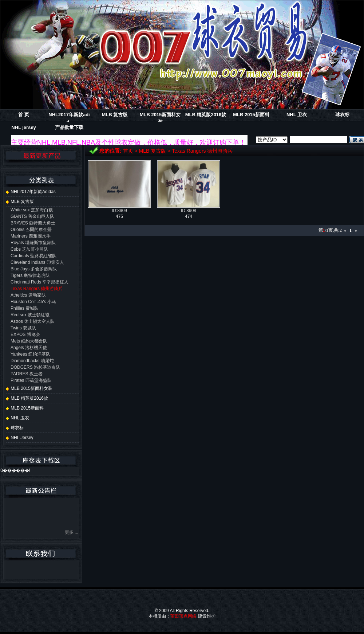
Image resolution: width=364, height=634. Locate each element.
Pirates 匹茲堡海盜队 (31, 380)
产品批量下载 (69, 127)
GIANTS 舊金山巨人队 (32, 216)
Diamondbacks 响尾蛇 (32, 361)
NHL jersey (24, 127)
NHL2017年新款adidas (31, 192)
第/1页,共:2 (330, 230)
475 (119, 216)
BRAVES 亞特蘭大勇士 (33, 223)
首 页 (24, 115)
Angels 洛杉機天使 (29, 348)
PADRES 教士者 (27, 374)
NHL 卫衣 (297, 115)
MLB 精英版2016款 (206, 115)
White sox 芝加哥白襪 (32, 210)
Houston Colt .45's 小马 (33, 302)
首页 (128, 151)
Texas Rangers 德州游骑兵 (202, 151)
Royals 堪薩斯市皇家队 (33, 243)
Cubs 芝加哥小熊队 (29, 249)
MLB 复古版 (115, 115)
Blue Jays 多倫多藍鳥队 (34, 269)
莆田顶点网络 (183, 616)
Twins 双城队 (23, 328)
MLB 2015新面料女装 (29, 388)
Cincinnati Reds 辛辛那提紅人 (39, 282)
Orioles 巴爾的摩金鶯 (31, 230)
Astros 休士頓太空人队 (33, 321)
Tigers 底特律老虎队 (30, 275)
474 (189, 216)
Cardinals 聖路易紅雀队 (33, 256)
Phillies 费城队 (25, 308)
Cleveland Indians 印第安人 (37, 262)
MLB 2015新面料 (251, 115)
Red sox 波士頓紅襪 (30, 315)
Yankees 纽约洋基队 (30, 354)
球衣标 (342, 115)
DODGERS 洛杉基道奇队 (35, 367)
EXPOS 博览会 (25, 334)
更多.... (72, 535)
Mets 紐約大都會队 (29, 341)
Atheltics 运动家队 (28, 295)
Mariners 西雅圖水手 (31, 236)
